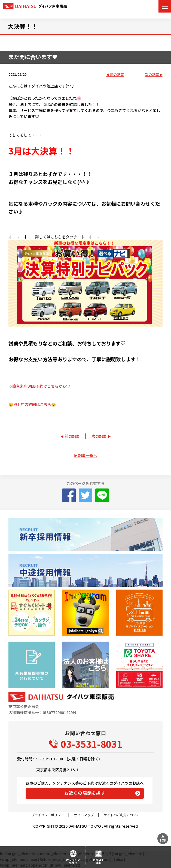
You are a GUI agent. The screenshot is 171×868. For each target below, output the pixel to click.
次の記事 (152, 75)
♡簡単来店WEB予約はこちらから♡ (39, 386)
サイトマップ (84, 815)
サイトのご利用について (122, 815)
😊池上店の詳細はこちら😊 (32, 404)
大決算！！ (23, 26)
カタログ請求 (98, 861)
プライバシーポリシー (48, 815)
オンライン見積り (73, 861)
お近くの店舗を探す (85, 793)
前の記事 (117, 75)
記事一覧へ (88, 455)
